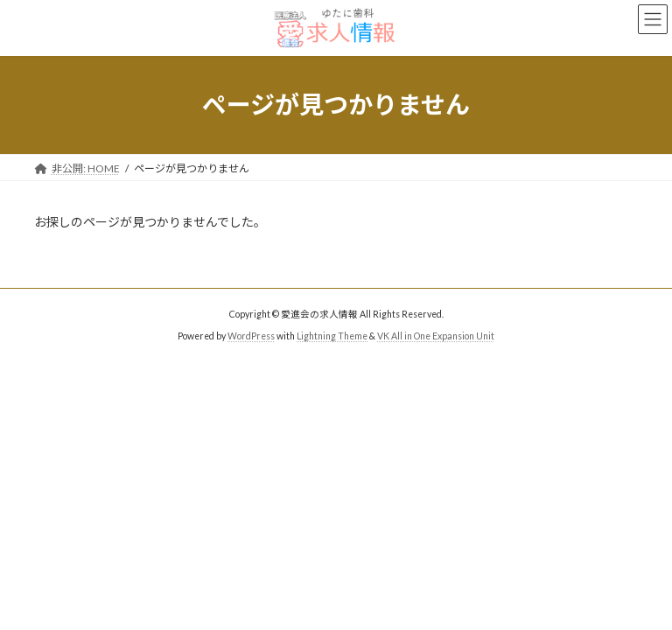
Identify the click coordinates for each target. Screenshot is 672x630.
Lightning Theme (332, 336)
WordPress (251, 336)
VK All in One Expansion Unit (436, 336)
